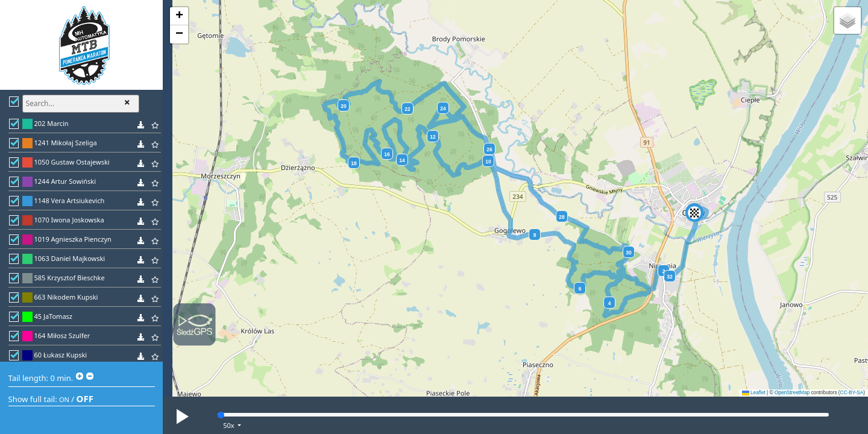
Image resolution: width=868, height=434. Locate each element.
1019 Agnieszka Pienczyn (73, 239)
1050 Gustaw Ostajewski (72, 162)
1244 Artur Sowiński (65, 181)
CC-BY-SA (852, 393)
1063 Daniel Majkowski (70, 258)
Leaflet (754, 393)
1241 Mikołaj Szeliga (66, 143)
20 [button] (343, 106)
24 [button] (443, 108)
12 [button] (432, 137)
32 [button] (669, 277)
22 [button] (407, 109)
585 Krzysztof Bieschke (70, 278)
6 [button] (580, 289)
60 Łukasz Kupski (61, 355)
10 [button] (488, 162)
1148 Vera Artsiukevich (70, 200)
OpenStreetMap (792, 393)
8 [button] (535, 235)
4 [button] (610, 303)
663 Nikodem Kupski (66, 297)
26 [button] (489, 149)
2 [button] (664, 271)
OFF (85, 398)
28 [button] (561, 217)
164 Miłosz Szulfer (62, 335)
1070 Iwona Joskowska (69, 220)
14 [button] (402, 160)
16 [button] (387, 154)
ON (64, 399)
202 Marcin (52, 123)
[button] (694, 213)
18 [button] (354, 163)
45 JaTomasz (54, 316)
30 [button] (628, 253)
